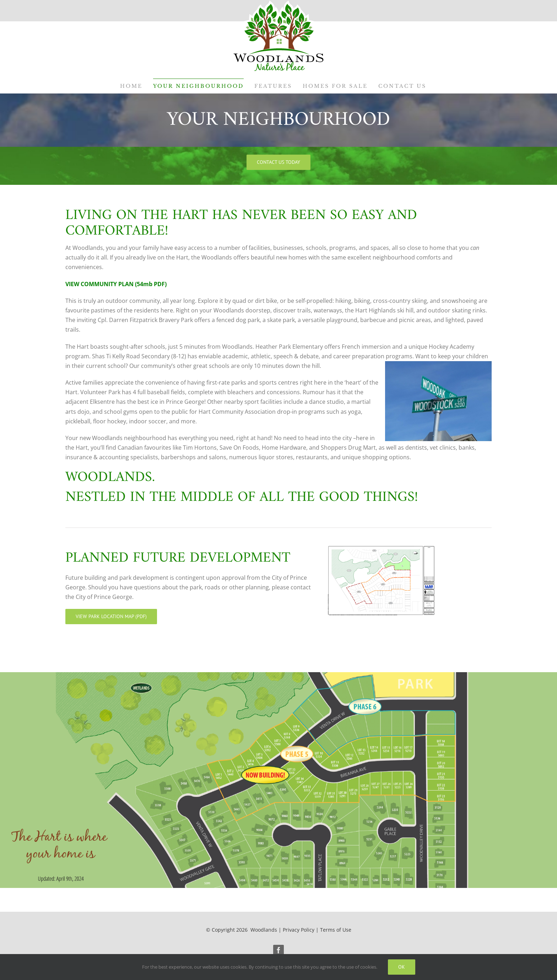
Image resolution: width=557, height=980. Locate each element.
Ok (402, 967)
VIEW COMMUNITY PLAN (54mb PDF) (116, 284)
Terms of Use (336, 930)
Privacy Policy (299, 930)
